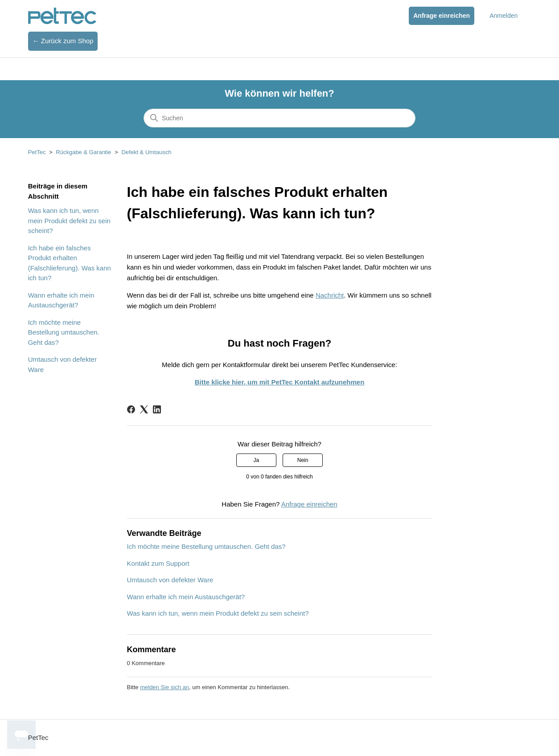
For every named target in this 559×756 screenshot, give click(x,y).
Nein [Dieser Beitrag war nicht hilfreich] (303, 460)
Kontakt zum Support (158, 563)
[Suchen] (279, 118)
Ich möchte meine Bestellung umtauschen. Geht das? (64, 332)
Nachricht (330, 295)
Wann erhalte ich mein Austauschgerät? (61, 300)
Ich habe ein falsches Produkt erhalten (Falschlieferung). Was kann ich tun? (70, 263)
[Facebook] (131, 409)
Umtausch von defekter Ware (62, 364)
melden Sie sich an (164, 687)
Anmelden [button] (504, 16)
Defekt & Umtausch (146, 152)
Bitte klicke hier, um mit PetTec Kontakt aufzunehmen (280, 382)
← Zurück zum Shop (63, 41)
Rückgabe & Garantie (83, 152)
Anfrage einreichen (442, 16)
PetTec (37, 152)
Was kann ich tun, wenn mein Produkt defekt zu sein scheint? (69, 221)
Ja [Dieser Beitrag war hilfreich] (257, 460)
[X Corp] (144, 409)
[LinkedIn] (157, 409)
